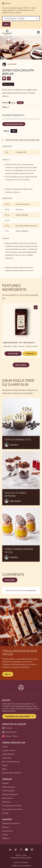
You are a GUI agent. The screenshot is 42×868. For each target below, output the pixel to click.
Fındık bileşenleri (9, 791)
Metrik (6, 131)
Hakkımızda (7, 758)
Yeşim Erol (14, 445)
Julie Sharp (12, 64)
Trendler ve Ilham (9, 750)
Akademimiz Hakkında (11, 823)
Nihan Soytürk (15, 501)
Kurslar (5, 835)
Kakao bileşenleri (9, 787)
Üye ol (8, 674)
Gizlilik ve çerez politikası (21, 866)
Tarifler (5, 747)
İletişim (5, 765)
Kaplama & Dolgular (10, 794)
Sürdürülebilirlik (8, 754)
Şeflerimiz (6, 838)
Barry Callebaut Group (11, 762)
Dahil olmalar (7, 798)
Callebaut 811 (21, 152)
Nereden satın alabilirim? (12, 773)
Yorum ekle (10, 580)
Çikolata (5, 783)
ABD (14, 131)
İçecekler (6, 813)
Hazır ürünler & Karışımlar (12, 809)
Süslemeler (6, 802)
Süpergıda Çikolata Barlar (15, 124)
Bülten (5, 769)
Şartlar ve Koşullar (21, 862)
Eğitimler (6, 827)
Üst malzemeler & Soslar (12, 806)
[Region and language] (21, 18)
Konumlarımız (8, 831)
